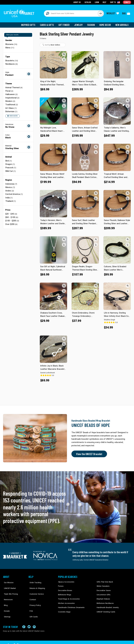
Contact (31, 593)
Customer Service (35, 588)
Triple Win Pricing (9, 588)
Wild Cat (10, 167)
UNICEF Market (9, 584)
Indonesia (11, 179)
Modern (10, 98)
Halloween (11, 92)
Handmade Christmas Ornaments (71, 605)
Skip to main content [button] (67, 0)
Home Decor (106, 23)
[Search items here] (71, 13)
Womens (11, 42)
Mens (10, 46)
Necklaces (11, 62)
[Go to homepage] (20, 13)
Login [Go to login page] (97, 2)
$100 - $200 (12, 215)
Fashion (92, 23)
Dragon (10, 160)
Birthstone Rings (64, 593)
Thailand (11, 196)
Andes (9, 186)
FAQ (30, 601)
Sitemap (6, 605)
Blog (5, 597)
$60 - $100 (12, 212)
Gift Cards (32, 605)
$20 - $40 (11, 208)
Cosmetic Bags (64, 609)
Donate (6, 601)
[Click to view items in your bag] (126, 13)
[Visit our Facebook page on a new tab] (24, 618)
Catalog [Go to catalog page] (88, 2)
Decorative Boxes (65, 588)
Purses (61, 584)
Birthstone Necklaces (105, 601)
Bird (9, 157)
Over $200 (11, 218)
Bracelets (12, 58)
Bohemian (11, 108)
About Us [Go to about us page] (78, 2)
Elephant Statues (103, 597)
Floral (9, 88)
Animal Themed (14, 85)
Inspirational (12, 95)
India (9, 192)
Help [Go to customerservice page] (105, 2)
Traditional (12, 101)
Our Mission (8, 580)
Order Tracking (34, 580)
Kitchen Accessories (66, 601)
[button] (64, 52)
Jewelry (79, 23)
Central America (14, 189)
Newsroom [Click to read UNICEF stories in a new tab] (7, 593)
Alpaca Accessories (66, 580)
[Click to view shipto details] (116, 2)
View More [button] (12, 112)
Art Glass (11, 105)
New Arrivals (122, 23)
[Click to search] (100, 13)
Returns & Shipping (36, 584)
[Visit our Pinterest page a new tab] (34, 618)
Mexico (10, 183)
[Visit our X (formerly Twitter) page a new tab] (29, 618)
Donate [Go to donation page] (127, 2)
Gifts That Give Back (104, 580)
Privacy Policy (34, 597)
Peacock (11, 163)
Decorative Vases (103, 588)
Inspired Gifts (30, 23)
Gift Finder (65, 23)
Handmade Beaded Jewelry (107, 605)
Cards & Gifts (48, 23)
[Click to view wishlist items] (113, 13)
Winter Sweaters (103, 584)
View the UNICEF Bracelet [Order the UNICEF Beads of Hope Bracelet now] (88, 452)
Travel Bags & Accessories (68, 597)
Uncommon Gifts (103, 593)
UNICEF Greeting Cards (105, 609)
